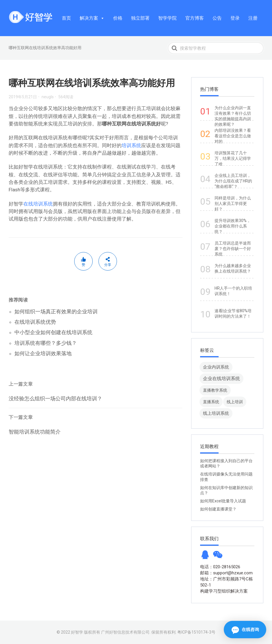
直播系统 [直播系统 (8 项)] (211, 402)
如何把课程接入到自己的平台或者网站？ (226, 463)
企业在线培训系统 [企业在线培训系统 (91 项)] (221, 379)
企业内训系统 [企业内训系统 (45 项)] (216, 367)
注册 (253, 18)
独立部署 (140, 18)
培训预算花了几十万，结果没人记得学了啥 (233, 158)
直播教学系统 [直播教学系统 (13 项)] (215, 390)
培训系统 (131, 145)
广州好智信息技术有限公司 (125, 632)
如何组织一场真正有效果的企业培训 (56, 311)
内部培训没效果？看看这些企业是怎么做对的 (233, 136)
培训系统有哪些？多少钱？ (46, 343)
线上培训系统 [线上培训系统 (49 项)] (216, 413)
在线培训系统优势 (35, 322)
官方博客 (195, 18)
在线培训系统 (38, 204)
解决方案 (92, 18)
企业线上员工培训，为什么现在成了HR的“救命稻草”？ (233, 181)
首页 (66, 18)
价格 (118, 18)
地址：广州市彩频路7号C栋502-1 (227, 582)
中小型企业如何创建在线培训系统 (53, 332)
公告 (217, 18)
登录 (235, 18)
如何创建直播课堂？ (218, 509)
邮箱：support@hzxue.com (226, 573)
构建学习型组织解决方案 (224, 591)
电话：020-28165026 (220, 567)
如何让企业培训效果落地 (43, 353)
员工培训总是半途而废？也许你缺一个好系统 (233, 249)
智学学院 (167, 18)
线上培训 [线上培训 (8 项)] (235, 402)
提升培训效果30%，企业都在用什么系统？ (233, 226)
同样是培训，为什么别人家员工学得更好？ (233, 203)
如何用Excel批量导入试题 (223, 501)
